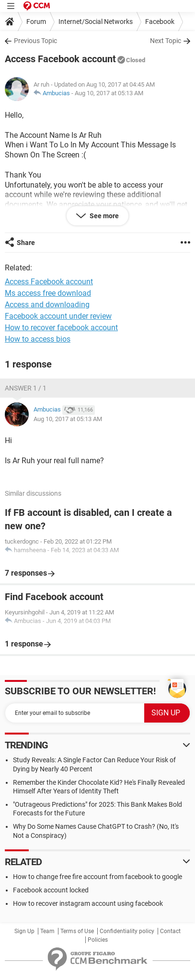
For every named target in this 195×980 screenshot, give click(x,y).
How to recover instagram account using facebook (88, 903)
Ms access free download (48, 293)
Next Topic (166, 41)
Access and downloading (47, 305)
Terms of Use (77, 931)
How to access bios (38, 339)
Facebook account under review (58, 316)
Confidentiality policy (127, 931)
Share (26, 243)
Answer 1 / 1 (26, 388)
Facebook (160, 22)
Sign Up (24, 931)
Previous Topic (35, 41)
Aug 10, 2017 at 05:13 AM (109, 93)
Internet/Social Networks (96, 22)
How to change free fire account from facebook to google (97, 877)
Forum (36, 22)
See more (103, 216)
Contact (170, 931)
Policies (98, 940)
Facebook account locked (51, 890)
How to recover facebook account (61, 328)
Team (47, 931)
